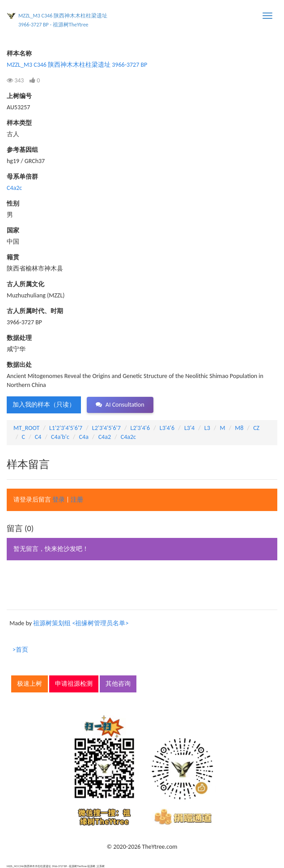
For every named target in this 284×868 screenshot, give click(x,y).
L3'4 (189, 428)
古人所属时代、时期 (35, 311)
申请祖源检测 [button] (74, 684)
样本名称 (19, 54)
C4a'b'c (60, 437)
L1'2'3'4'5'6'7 (66, 428)
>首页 (20, 650)
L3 (207, 428)
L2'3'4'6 (140, 428)
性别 (13, 204)
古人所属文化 (25, 284)
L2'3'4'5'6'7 (106, 428)
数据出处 (19, 365)
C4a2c (14, 188)
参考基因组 (22, 150)
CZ (256, 428)
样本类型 (19, 123)
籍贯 (13, 257)
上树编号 (19, 96)
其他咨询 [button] (118, 684)
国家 (13, 230)
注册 (77, 500)
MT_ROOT (26, 428)
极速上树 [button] (30, 684)
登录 (59, 500)
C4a (84, 437)
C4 (38, 437)
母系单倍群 (22, 177)
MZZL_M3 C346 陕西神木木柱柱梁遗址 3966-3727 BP (77, 65)
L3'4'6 (167, 428)
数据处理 (19, 338)
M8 (239, 428)
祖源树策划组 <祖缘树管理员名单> (81, 623)
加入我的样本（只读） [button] (44, 405)
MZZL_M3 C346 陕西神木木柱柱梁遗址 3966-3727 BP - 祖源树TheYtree (63, 20)
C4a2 (105, 437)
